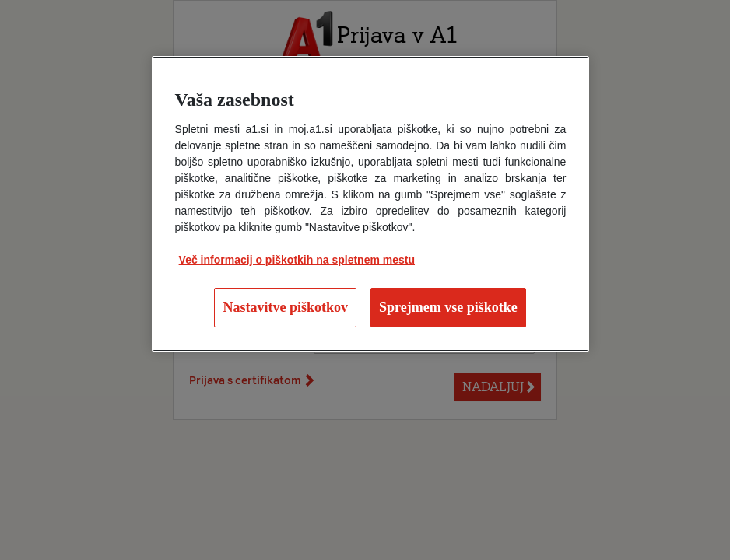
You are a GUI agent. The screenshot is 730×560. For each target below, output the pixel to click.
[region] (371, 204)
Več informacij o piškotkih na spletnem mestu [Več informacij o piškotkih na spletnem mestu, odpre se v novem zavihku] (297, 260)
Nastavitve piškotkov (285, 307)
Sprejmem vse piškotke (448, 307)
